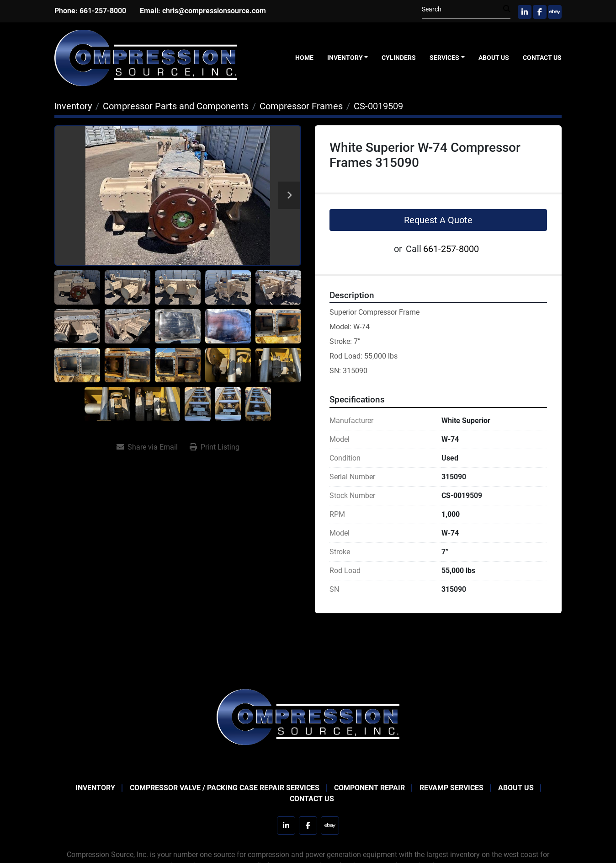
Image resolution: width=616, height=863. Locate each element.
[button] (348, 58)
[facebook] (540, 12)
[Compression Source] (308, 716)
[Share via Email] (147, 447)
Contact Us (542, 58)
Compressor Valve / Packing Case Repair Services (225, 788)
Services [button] (444, 58)
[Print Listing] (215, 447)
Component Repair (369, 788)
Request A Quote (438, 220)
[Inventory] (73, 106)
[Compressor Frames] (301, 106)
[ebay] (555, 12)
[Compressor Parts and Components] (176, 106)
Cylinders (399, 58)
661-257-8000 (103, 11)
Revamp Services (451, 788)
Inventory (345, 58)
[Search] (462, 9)
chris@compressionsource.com (214, 11)
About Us (494, 58)
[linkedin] (525, 12)
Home (304, 58)
